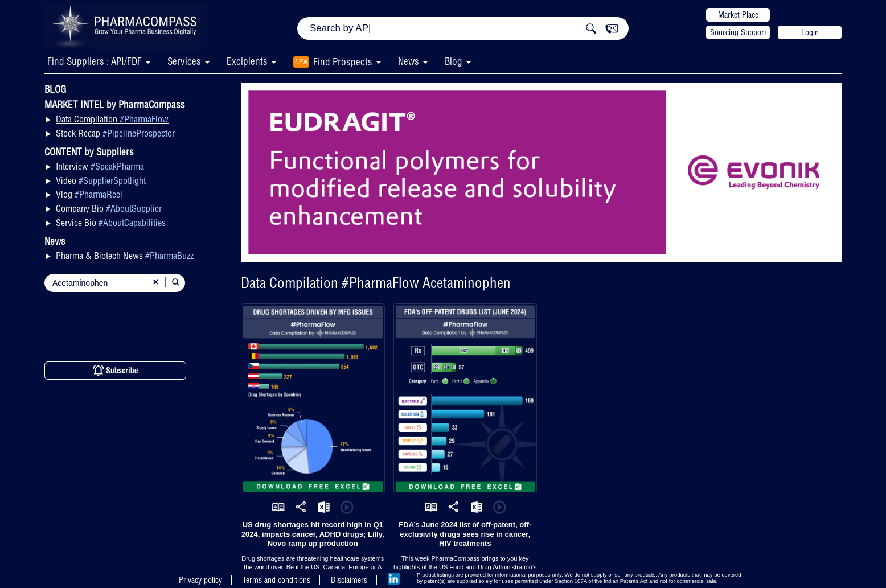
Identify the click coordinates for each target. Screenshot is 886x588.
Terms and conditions (276, 580)
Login (810, 32)
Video (101, 180)
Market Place (738, 15)
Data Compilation (112, 119)
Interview (100, 166)
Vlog (89, 194)
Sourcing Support (738, 32)
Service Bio (111, 223)
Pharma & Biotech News (125, 256)
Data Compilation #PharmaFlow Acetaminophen (376, 283)
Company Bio (109, 208)
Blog (454, 61)
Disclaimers (349, 580)
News (409, 61)
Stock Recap (115, 133)
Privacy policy (200, 580)
